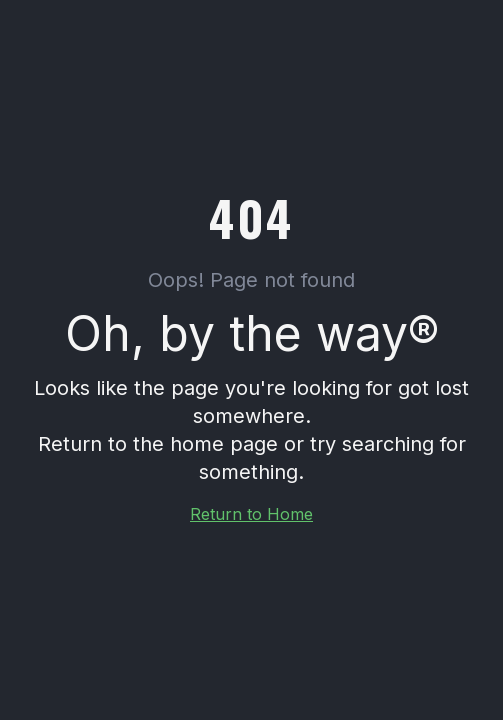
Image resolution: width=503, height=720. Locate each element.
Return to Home (251, 514)
